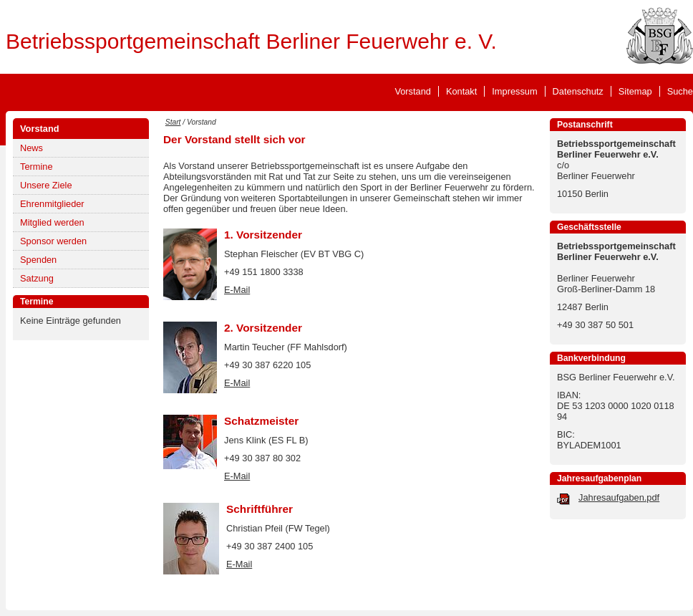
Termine (37, 167)
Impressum (514, 91)
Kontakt (461, 91)
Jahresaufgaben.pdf (619, 497)
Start (173, 122)
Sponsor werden (53, 241)
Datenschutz (578, 91)
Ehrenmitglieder (52, 204)
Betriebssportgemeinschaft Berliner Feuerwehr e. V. (251, 41)
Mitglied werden (52, 222)
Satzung (37, 278)
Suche (680, 91)
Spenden (38, 260)
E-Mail (237, 290)
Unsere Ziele (46, 185)
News (31, 148)
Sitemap (635, 91)
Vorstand (413, 91)
